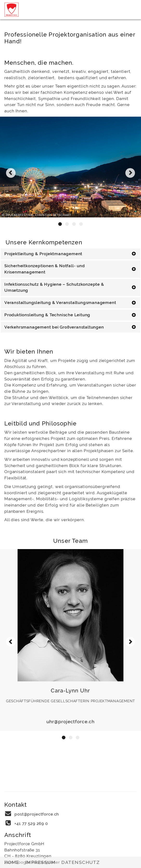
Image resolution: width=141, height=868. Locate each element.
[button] (60, 224)
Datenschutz (80, 862)
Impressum (41, 862)
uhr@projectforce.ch (70, 722)
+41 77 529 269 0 (31, 824)
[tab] (70, 254)
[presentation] (11, 173)
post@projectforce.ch (37, 814)
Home (12, 862)
